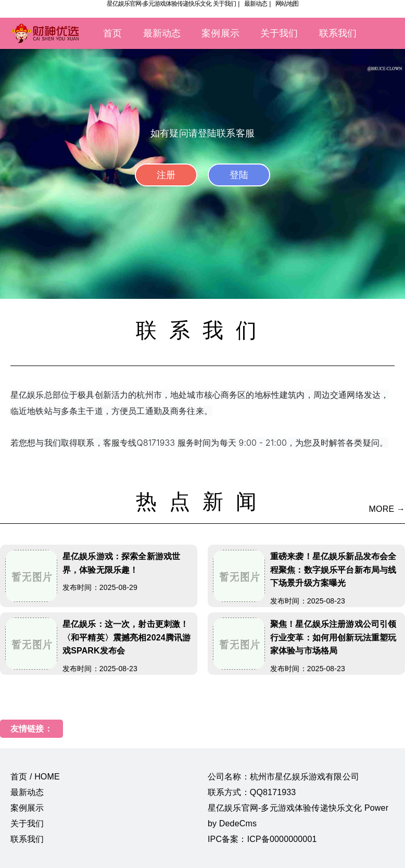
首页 (112, 33)
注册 (166, 175)
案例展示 (220, 33)
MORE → (387, 509)
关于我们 (224, 4)
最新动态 (256, 4)
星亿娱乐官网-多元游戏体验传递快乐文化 (159, 4)
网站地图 (287, 4)
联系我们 (338, 33)
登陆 (239, 175)
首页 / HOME (35, 777)
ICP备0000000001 (282, 839)
